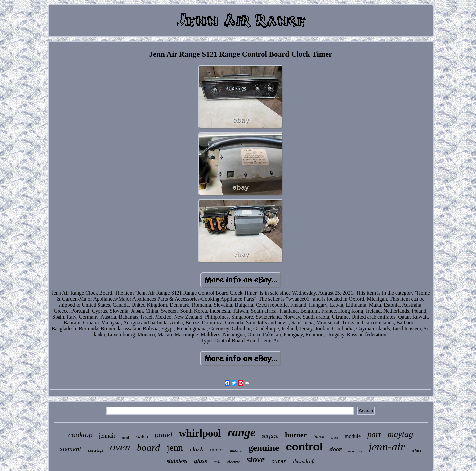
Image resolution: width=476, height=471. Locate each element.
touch (335, 437)
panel (163, 435)
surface (270, 436)
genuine (264, 448)
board (148, 447)
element (70, 449)
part (374, 434)
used (126, 437)
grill (217, 462)
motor (217, 450)
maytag (400, 434)
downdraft (304, 462)
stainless (177, 461)
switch (142, 436)
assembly (355, 451)
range (242, 432)
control (304, 447)
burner (296, 435)
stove (256, 459)
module (353, 436)
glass (200, 461)
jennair (107, 436)
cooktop (80, 435)
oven (120, 447)
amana (236, 450)
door (336, 449)
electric (234, 462)
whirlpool (200, 433)
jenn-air (387, 447)
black (319, 436)
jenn (175, 448)
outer (279, 462)
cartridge (96, 450)
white (417, 450)
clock (197, 449)
